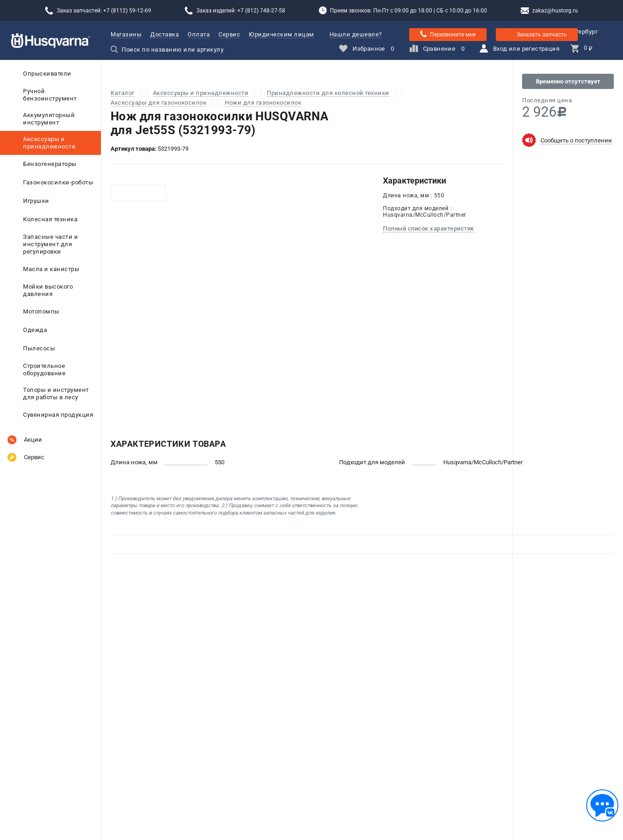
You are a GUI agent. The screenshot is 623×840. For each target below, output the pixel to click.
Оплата (199, 34)
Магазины (126, 34)
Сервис (229, 34)
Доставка (165, 34)
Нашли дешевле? (356, 34)
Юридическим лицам (282, 34)
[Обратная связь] (602, 805)
